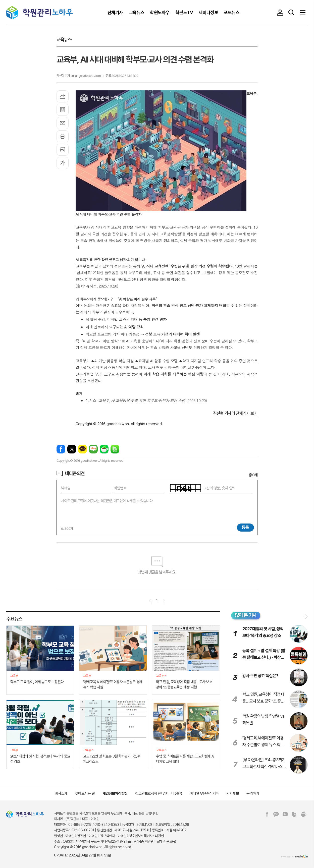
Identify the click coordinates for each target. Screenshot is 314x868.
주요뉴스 (14, 618)
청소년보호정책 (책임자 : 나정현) (159, 793)
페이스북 (61, 449)
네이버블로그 (93, 449)
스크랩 (63, 150)
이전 (150, 601)
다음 (164, 601)
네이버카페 (104, 449)
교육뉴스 (64, 39)
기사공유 (63, 96)
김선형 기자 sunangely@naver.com (79, 76)
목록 (63, 110)
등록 (245, 527)
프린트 (63, 136)
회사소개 (61, 793)
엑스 (72, 449)
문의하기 (253, 793)
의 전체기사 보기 (235, 413)
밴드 (115, 449)
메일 (63, 123)
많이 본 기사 (246, 615)
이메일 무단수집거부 (204, 793)
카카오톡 (83, 449)
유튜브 (285, 814)
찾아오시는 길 (85, 793)
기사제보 (233, 793)
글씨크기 (63, 163)
